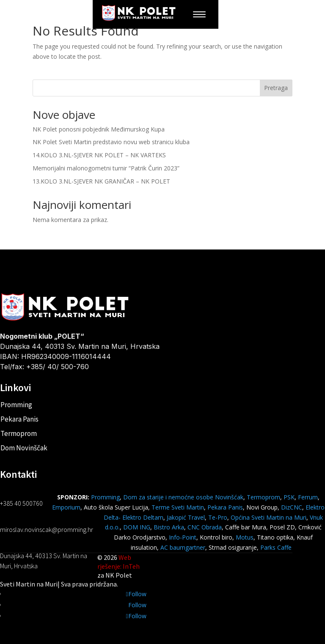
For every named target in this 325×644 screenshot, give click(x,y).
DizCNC (292, 507)
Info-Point (182, 537)
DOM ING (137, 527)
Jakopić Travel (186, 517)
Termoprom (19, 433)
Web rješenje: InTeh (118, 562)
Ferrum (308, 497)
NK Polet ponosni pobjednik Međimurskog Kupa (99, 129)
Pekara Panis (19, 419)
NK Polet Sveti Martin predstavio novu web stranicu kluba (111, 142)
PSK (289, 497)
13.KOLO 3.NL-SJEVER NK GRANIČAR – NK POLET (101, 181)
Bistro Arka (169, 527)
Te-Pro (218, 517)
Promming (16, 405)
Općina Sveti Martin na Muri (269, 517)
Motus (245, 537)
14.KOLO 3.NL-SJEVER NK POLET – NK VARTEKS (99, 155)
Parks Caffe (276, 547)
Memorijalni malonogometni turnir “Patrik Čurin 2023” (106, 168)
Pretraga (276, 88)
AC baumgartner (183, 547)
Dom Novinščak (24, 448)
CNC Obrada (205, 527)
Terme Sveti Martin (178, 507)
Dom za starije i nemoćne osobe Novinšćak (183, 497)
